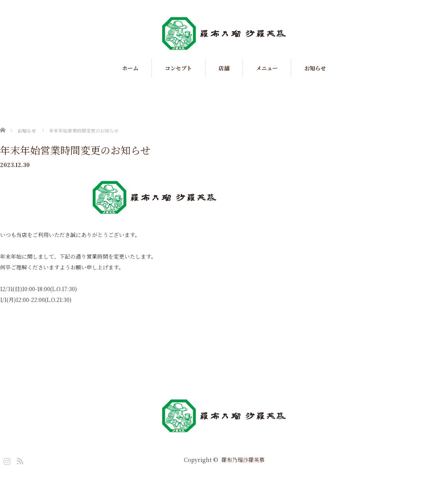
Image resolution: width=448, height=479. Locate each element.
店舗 (224, 68)
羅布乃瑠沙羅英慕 (243, 460)
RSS (19, 460)
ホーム (130, 68)
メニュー (267, 68)
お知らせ (315, 68)
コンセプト (178, 68)
